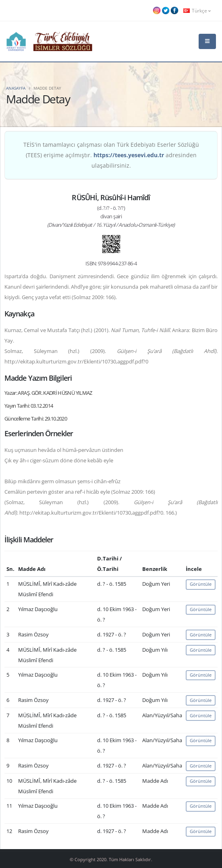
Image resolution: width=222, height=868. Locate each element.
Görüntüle (201, 584)
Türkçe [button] (197, 10)
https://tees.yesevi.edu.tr (129, 155)
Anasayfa (16, 88)
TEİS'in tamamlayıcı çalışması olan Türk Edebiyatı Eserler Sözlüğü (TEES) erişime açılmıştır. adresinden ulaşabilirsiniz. (111, 155)
